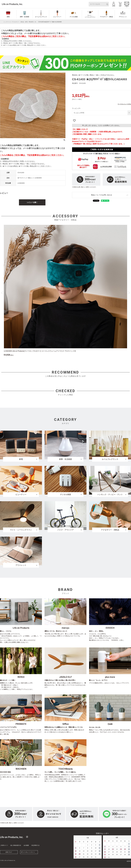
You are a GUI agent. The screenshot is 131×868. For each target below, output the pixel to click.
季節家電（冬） (33, 22)
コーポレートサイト (29, 852)
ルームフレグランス (41, 17)
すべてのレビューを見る (124, 104)
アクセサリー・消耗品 (106, 17)
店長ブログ (9, 852)
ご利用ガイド (4, 845)
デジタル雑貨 (74, 17)
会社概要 (26, 845)
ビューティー (57, 17)
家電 (8, 17)
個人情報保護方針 (16, 845)
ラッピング (77, 108)
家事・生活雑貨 (25, 17)
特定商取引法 (36, 845)
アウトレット (123, 17)
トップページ (7, 22)
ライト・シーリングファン (90, 16)
